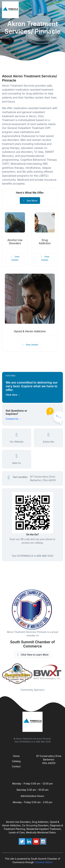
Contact (16, 766)
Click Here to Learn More (33, 655)
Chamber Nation (44, 862)
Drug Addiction (45, 242)
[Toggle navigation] (60, 10)
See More (30, 201)
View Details (15, 258)
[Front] (11, 10)
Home (16, 756)
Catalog (16, 761)
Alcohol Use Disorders (15, 242)
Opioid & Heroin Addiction (30, 331)
